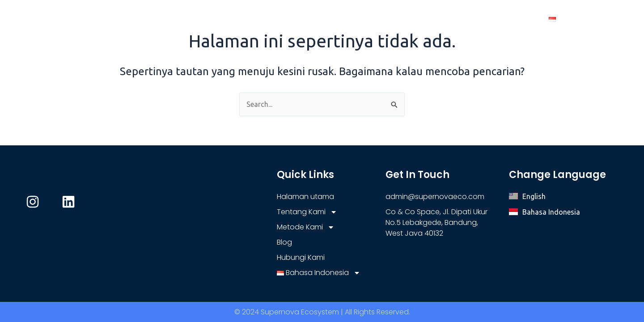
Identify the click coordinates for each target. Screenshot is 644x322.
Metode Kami (402, 19)
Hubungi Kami (507, 19)
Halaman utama (251, 19)
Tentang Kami (325, 19)
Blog (457, 19)
